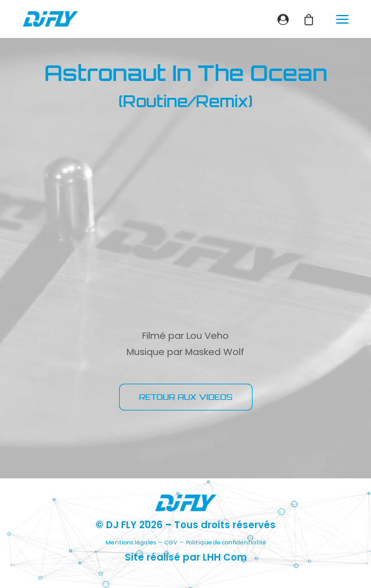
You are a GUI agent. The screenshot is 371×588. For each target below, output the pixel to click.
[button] (342, 19)
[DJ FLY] (51, 19)
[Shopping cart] (303, 19)
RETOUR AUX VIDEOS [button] (186, 397)
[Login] (278, 19)
